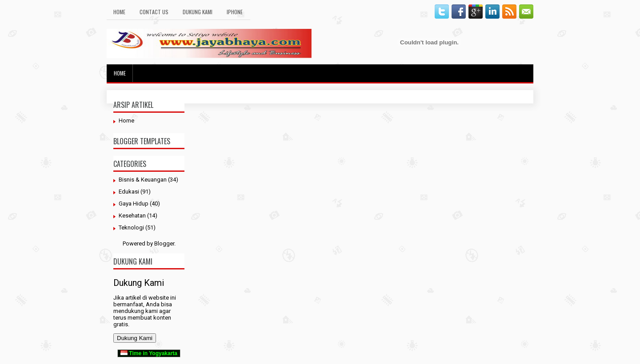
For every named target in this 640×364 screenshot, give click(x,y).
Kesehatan (132, 216)
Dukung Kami (198, 12)
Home (119, 12)
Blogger (164, 243)
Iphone (235, 12)
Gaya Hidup (134, 204)
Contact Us (154, 12)
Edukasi (129, 192)
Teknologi (131, 227)
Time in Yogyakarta (149, 353)
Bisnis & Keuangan (143, 180)
